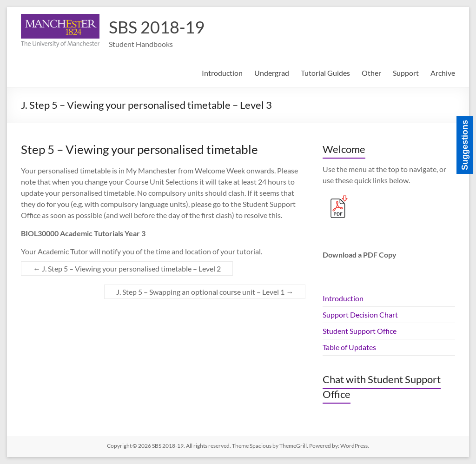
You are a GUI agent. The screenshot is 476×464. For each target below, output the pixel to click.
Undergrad (272, 73)
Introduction (222, 73)
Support (406, 73)
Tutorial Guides (325, 73)
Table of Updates (349, 347)
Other (371, 73)
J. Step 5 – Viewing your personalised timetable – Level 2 (127, 268)
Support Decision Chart (360, 315)
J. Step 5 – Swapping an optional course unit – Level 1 (205, 292)
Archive (443, 73)
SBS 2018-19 (157, 27)
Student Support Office (360, 331)
